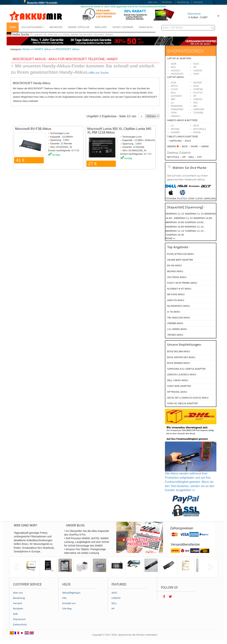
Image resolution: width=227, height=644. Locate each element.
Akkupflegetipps (71, 593)
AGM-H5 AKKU (176, 300)
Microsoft (177, 74)
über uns (153, 2)
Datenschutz (20, 625)
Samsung (174, 141)
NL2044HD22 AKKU (178, 306)
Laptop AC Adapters (179, 59)
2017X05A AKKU (177, 277)
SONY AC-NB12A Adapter (182, 403)
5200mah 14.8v (194, 222)
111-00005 (64, 35)
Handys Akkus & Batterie (182, 120)
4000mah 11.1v (195, 214)
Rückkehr (167, 2)
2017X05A (99, 35)
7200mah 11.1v (194, 231)
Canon (203, 147)
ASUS (196, 86)
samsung (210, 199)
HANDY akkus (43, 49)
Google (175, 71)
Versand (198, 2)
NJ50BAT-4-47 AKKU (179, 289)
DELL (174, 93)
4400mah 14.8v (203, 218)
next (210, 567)
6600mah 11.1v (175, 231)
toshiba (171, 199)
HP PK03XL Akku (177, 392)
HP (195, 67)
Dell (174, 67)
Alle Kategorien (33, 27)
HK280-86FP (86, 35)
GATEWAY (176, 96)
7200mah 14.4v (175, 235)
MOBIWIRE (177, 106)
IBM (173, 99)
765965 (109, 35)
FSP (198, 157)
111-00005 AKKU (177, 329)
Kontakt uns (69, 603)
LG (172, 103)
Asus (196, 64)
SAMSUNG (199, 109)
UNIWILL (176, 116)
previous (16, 567)
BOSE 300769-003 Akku (181, 357)
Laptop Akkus (175, 77)
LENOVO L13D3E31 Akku (182, 374)
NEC (195, 106)
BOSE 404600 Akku (179, 363)
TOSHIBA (198, 113)
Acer (174, 64)
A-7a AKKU (174, 312)
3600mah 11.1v (175, 214)
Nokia (197, 132)
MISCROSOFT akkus (67, 49)
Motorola (200, 129)
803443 (38, 35)
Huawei (175, 132)
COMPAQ (198, 89)
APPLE (174, 86)
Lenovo (198, 71)
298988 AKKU (175, 323)
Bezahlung (183, 2)
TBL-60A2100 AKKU (179, 318)
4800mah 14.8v (175, 222)
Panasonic (177, 109)
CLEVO (174, 89)
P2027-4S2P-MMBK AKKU (182, 283)
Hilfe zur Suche (99, 73)
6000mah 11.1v (194, 227)
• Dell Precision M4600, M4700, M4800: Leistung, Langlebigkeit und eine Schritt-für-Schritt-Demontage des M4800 (87, 542)
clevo (199, 199)
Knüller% (101, 27)
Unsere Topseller (79, 27)
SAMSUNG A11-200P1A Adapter (186, 369)
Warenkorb (194, 14)
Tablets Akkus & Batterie (183, 137)
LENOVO (198, 99)
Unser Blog (146, 27)
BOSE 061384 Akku (179, 351)
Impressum (19, 619)
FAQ (64, 598)
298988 (74, 35)
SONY (174, 113)
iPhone (175, 129)
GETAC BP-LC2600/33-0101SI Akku (188, 398)
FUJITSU (198, 93)
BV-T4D (148, 154)
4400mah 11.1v (184, 218)
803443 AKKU (175, 271)
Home (13, 27)
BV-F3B (75, 151)
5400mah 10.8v (175, 227)
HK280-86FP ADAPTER (180, 260)
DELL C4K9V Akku (178, 380)
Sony (196, 74)
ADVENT (198, 83)
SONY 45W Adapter (179, 386)
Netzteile (173, 157)
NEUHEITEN (56, 27)
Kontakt (52, 3)
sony (191, 199)
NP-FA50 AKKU (176, 294)
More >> (170, 238)
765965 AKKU (175, 335)
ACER (174, 83)
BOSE (184, 147)
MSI (195, 103)
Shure (193, 147)
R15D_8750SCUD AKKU (181, 254)
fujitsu (182, 199)
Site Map (67, 609)
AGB (15, 614)
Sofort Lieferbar (123, 27)
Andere (172, 147)
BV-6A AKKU (174, 265)
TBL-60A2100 (50, 35)
